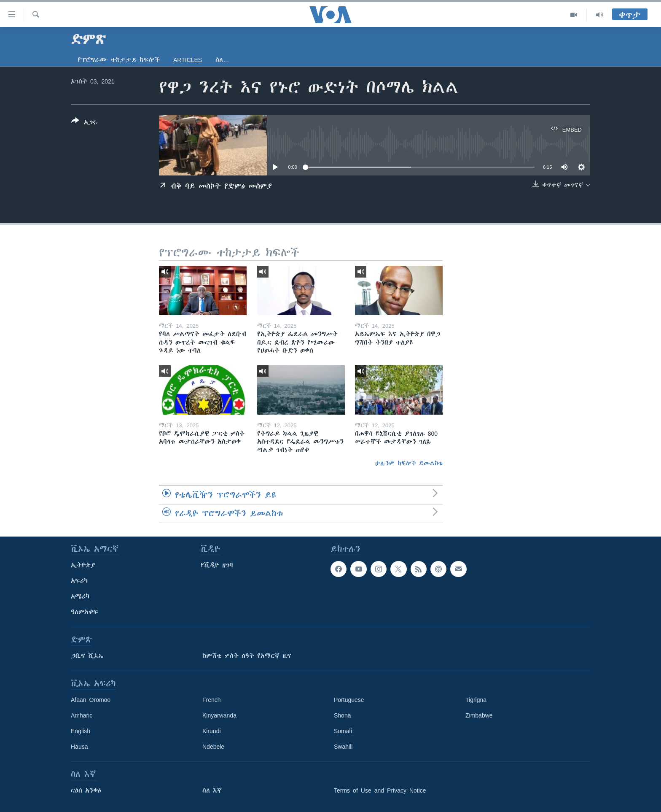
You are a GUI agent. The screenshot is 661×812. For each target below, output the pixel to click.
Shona (342, 715)
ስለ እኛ (212, 790)
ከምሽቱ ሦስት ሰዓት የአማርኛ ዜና (247, 656)
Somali (343, 731)
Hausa (79, 747)
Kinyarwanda (219, 715)
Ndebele (213, 747)
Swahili (343, 747)
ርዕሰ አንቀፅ (86, 790)
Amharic (82, 715)
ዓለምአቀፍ (85, 612)
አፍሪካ (79, 581)
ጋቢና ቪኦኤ (87, 656)
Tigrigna (476, 700)
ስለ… (222, 60)
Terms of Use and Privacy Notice (380, 790)
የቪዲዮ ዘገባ (217, 565)
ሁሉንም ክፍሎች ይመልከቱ (409, 463)
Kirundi (212, 731)
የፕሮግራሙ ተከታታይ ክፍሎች (119, 60)
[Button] (84, 123)
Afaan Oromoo (91, 700)
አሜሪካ (80, 596)
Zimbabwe (479, 715)
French (212, 700)
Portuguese (349, 700)
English (81, 731)
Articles (188, 60)
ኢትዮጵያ (83, 565)
